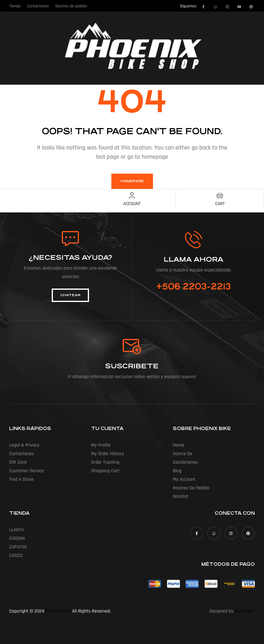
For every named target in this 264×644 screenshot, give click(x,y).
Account (132, 204)
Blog (177, 471)
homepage (132, 181)
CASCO (16, 556)
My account (184, 479)
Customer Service (27, 471)
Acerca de (182, 454)
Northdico (244, 611)
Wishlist (181, 497)
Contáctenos (22, 454)
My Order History (108, 454)
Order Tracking (105, 462)
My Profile (101, 445)
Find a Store (21, 479)
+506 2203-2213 (193, 287)
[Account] (132, 195)
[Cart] (220, 195)
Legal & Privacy (24, 445)
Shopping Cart (105, 471)
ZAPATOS (18, 547)
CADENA (17, 538)
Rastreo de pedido (191, 488)
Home (178, 445)
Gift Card (18, 462)
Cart (220, 204)
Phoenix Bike (58, 611)
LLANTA (17, 530)
